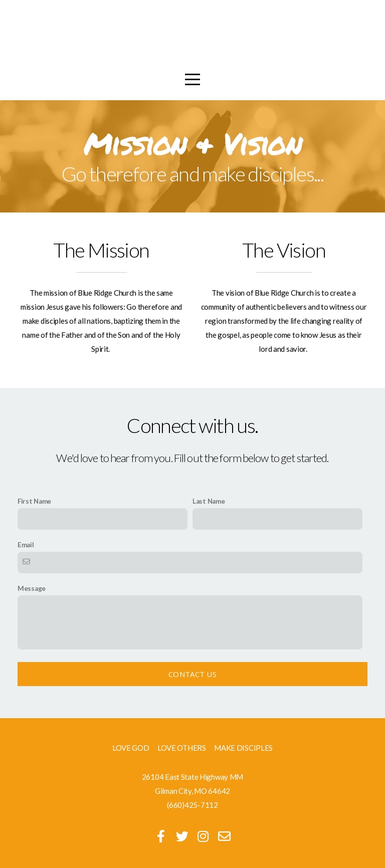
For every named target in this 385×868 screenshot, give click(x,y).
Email (26, 545)
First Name (34, 501)
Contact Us (192, 674)
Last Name (209, 501)
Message (32, 588)
